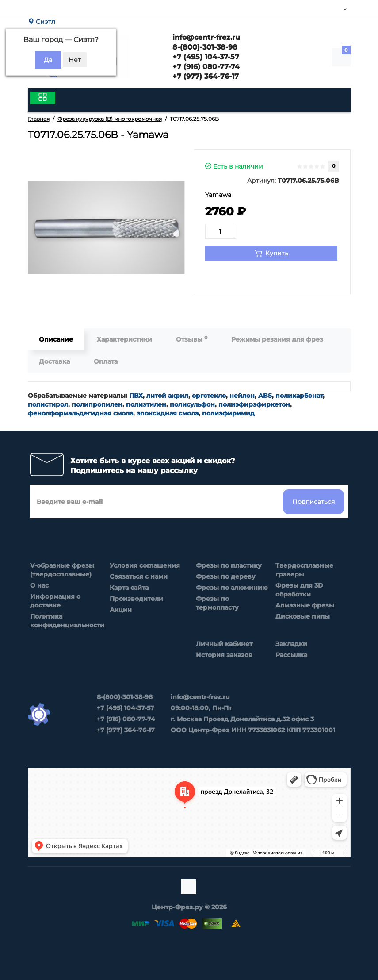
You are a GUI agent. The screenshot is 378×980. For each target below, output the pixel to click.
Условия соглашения (145, 565)
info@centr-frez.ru (205, 37)
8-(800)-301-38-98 (204, 47)
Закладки (291, 644)
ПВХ (136, 396)
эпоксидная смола (168, 413)
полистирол (48, 404)
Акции (121, 610)
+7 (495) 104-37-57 (205, 57)
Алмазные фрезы (305, 605)
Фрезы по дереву (226, 576)
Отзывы (192, 339)
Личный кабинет (224, 644)
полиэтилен (146, 404)
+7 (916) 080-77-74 (205, 67)
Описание (56, 339)
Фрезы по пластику (229, 565)
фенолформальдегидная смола (80, 413)
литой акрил (167, 396)
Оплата (106, 361)
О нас (39, 585)
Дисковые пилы (303, 616)
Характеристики (124, 339)
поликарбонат (299, 396)
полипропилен (97, 404)
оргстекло (209, 396)
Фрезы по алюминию (232, 588)
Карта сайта (129, 588)
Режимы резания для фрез (277, 339)
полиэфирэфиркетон (254, 404)
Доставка (54, 361)
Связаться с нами (139, 576)
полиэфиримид (228, 413)
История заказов (224, 655)
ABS (265, 396)
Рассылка (291, 655)
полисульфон (192, 404)
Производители (136, 599)
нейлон (242, 396)
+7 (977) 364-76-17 (204, 76)
